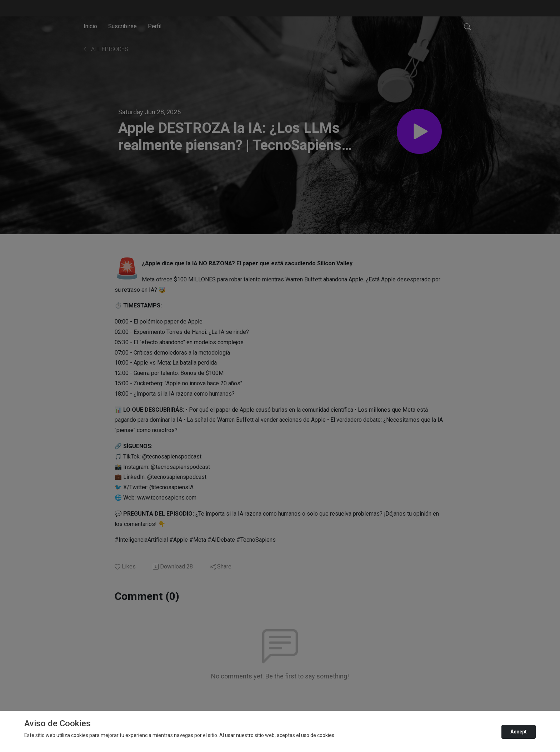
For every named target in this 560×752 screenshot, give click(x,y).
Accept (519, 732)
